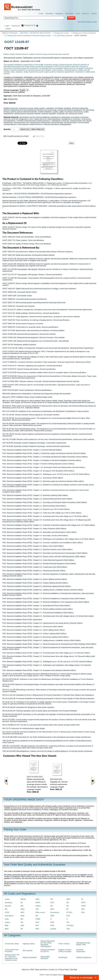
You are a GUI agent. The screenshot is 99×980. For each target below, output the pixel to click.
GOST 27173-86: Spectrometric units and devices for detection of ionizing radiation (33, 330)
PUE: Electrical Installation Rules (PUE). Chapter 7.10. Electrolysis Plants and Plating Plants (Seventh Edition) (44, 467)
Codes (7, 899)
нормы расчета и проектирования (47, 119)
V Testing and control (61, 33)
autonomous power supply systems (32, 108)
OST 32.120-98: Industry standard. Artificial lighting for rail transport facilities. (31, 415)
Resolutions (55, 912)
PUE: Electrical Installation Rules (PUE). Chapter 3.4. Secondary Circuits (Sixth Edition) (35, 536)
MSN (23, 909)
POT (37, 926)
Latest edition (54, 201)
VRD (83, 909)
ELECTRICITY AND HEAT (37, 206)
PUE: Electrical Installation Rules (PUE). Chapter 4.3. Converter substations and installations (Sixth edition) (43, 543)
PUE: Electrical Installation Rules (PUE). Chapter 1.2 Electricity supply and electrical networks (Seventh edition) (44, 453)
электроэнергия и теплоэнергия (16, 124)
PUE (52, 903)
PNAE (38, 919)
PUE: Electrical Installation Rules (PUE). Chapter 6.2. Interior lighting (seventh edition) (35, 579)
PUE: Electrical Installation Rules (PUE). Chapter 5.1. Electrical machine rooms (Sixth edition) (37, 549)
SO (67, 906)
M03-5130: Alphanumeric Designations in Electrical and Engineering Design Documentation (37, 394)
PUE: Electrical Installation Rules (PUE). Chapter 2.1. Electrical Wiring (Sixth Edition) (34, 506)
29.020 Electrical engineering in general (56, 194)
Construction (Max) (12, 944)
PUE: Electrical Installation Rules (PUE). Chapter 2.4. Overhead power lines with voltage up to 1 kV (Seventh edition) (46, 653)
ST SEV (69, 912)
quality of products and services (71, 112)
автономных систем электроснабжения (35, 117)
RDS (52, 909)
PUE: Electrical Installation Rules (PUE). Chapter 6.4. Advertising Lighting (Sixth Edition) (35, 637)
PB (37, 916)
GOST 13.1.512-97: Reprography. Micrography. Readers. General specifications (32, 275)
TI (67, 919)
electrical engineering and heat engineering (20, 110)
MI (22, 903)
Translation (49, 13)
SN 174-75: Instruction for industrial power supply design (24, 728)
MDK (7, 926)
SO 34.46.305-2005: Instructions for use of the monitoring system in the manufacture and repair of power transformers (47, 737)
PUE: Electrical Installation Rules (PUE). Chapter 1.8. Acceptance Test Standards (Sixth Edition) (38, 471)
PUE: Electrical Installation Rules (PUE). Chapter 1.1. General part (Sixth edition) (33, 478)
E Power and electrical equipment (74, 201)
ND (22, 922)
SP (67, 909)
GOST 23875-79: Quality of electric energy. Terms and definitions (27, 244)
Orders (38, 906)
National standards (9, 197)
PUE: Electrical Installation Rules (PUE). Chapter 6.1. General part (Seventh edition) (34, 571)
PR (52, 899)
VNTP (83, 903)
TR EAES (70, 926)
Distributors (70, 13)
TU (82, 899)
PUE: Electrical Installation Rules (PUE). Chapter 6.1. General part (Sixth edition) (33, 627)
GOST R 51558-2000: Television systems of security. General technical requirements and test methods (41, 381)
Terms (78, 13)
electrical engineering (80, 108)
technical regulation (49, 114)
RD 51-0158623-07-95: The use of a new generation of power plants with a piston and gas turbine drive (41, 725)
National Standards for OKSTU (14, 206)
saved (8, 29)
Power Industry (64, 944)
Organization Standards (45, 957)
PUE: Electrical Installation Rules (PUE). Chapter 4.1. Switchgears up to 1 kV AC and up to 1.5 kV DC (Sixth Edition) (46, 474)
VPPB (83, 906)
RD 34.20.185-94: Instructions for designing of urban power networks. (28, 707)
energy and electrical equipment (69, 110)
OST (37, 909)
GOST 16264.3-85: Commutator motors (17, 296)
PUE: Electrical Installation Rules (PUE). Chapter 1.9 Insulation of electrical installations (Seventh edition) (42, 460)
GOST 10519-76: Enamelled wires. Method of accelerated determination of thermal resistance (38, 252)
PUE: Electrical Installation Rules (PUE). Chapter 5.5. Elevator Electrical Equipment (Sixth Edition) (39, 564)
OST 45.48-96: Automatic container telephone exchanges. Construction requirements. (34, 443)
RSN (52, 922)
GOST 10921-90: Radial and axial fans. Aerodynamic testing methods (28, 255)
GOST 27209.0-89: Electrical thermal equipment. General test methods (29, 334)
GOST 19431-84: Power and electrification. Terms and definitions (27, 237)
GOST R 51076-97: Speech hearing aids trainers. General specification (29, 369)
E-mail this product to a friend (18, 136)
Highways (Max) (29, 944)
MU (22, 919)
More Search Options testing (87, 22)
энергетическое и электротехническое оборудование (50, 124)
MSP (23, 912)
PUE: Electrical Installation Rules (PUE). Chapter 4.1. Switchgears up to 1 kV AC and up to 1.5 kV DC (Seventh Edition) (47, 662)
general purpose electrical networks (24, 112)
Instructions (9, 916)
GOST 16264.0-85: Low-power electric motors (20, 292)
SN (67, 903)
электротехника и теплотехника (76, 123)
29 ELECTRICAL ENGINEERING (27, 194)
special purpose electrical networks (28, 114)
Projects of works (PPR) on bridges (65, 951)
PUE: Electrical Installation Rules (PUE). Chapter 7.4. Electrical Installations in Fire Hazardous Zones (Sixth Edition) (46, 602)
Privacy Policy (64, 970)
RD (52, 906)
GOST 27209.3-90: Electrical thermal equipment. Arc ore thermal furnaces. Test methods (36, 341)
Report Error (40, 136)
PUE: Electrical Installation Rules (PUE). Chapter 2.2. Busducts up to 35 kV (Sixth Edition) (36, 509)
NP (22, 929)
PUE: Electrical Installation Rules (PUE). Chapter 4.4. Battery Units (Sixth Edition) (33, 546)
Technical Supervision (81, 951)
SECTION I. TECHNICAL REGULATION (35, 33)
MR (22, 906)
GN (6, 909)
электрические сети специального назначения (32, 123)
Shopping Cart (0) (30, 25)
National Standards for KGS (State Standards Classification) (25, 201)
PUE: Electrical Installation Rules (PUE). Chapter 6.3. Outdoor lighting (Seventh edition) (35, 583)
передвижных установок (71, 119)
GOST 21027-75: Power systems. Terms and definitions (23, 240)
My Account (16, 26)
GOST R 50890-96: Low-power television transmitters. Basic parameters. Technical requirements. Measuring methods (47, 362)
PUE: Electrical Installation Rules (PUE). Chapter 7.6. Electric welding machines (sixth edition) (38, 609)
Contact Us (53, 970)
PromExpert (13, 33)
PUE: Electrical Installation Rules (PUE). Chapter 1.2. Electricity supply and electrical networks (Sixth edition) (43, 481)
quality (56, 112)
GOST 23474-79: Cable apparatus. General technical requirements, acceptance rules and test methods (41, 317)
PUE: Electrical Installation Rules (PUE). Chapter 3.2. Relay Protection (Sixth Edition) (34, 529)
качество (7, 119)
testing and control (76, 114)
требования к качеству (60, 121)
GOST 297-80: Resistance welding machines (19, 345)
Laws (7, 919)
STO (68, 916)
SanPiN (53, 929)
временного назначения (61, 117)
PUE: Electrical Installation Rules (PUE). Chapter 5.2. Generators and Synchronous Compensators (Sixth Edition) (45, 553)
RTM (52, 926)
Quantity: (7, 129)
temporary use (62, 114)
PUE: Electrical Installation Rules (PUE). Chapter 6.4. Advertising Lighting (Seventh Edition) (37, 586)
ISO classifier (7, 194)
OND (37, 899)
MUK (23, 916)
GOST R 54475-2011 (35, 777)
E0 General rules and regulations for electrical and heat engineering (46, 202)
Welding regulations (84, 957)
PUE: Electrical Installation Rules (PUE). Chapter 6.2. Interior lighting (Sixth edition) (34, 630)
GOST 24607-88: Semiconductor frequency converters (23, 324)
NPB (22, 926)
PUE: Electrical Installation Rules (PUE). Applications (22, 619)
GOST (7, 912)
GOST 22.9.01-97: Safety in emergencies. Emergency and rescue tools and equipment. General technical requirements (47, 310)
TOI (68, 922)
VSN (83, 912)
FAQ (32, 970)
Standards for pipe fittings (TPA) (83, 944)
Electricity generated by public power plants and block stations (72, 206)
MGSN (23, 899)
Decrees (8, 906)
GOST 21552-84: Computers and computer (19, 306)
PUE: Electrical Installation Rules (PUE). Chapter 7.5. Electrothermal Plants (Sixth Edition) (36, 606)
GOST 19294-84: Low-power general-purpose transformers (25, 299)
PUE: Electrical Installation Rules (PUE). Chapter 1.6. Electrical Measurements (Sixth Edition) (37, 499)
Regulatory (59, 13)
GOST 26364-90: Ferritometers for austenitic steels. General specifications (30, 327)
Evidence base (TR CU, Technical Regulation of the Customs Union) (12, 957)
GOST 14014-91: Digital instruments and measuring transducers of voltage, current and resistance (39, 289)
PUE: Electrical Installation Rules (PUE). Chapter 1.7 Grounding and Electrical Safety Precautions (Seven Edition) (45, 457)
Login (7, 26)
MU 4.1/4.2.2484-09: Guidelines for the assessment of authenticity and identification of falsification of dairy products (46, 411)
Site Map (74, 970)
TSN (68, 929)
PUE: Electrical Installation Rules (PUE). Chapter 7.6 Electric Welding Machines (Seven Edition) (38, 464)
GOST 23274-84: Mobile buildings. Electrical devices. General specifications (31, 313)
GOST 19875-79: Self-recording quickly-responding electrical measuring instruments (34, 302)
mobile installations (45, 112)
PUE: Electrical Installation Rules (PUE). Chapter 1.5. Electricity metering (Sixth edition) (35, 495)
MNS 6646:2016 (56, 779)
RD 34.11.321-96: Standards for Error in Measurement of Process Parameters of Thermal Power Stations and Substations (48, 695)
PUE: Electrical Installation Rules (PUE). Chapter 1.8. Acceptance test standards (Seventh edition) (39, 670)
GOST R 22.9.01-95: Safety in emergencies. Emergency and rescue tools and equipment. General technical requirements (48, 348)
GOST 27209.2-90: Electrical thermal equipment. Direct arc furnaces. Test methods (33, 337)
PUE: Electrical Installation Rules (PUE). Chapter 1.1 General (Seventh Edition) (32, 450)
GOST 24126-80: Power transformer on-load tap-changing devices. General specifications (36, 320)
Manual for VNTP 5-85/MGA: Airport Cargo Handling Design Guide (27, 397)
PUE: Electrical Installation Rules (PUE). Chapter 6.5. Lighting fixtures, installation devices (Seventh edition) (43, 590)
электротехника (57, 123)
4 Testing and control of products (84, 33)
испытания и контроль (80, 117)
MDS (7, 929)
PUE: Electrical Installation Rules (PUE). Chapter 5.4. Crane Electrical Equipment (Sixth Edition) (38, 560)
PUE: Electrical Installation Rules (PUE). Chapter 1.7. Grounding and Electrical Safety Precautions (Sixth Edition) (45, 502)
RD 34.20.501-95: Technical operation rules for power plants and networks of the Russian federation (40, 711)
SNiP (68, 899)
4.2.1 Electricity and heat (63, 35)
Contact (94, 13)
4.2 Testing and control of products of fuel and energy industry (28, 35)
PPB (37, 929)
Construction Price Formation (12, 951)
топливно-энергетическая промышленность (33, 121)
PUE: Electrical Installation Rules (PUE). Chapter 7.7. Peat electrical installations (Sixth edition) (38, 613)
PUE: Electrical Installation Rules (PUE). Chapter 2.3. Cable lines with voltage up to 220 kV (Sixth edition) (42, 513)
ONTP (38, 903)
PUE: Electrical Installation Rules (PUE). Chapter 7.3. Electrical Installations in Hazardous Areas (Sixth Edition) (44, 599)
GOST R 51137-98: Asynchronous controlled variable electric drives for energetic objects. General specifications (44, 372)
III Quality (49, 188)
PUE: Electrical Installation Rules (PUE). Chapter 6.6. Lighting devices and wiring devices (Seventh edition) (43, 623)
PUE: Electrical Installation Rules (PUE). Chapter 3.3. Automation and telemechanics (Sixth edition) (40, 532)
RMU (52, 916)
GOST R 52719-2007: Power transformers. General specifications (27, 390)
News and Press (41, 970)
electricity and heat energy (47, 110)
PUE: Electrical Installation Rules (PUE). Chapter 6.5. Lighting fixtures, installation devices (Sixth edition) (41, 640)
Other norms (40, 912)
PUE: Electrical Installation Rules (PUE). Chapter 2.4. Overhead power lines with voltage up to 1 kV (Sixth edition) (45, 516)
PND (37, 922)
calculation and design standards (59, 108)
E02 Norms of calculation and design (66, 202)
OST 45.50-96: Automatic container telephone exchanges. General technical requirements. (36, 446)
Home (41, 13)
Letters (7, 922)
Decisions (8, 903)
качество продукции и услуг (22, 119)
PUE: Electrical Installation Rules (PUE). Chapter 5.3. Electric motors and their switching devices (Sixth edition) (44, 556)
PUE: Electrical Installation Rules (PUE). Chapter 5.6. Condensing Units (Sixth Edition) (35, 567)
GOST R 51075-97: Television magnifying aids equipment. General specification (32, 366)
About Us (86, 13)
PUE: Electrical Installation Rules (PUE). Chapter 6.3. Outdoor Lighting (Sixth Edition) (34, 634)
